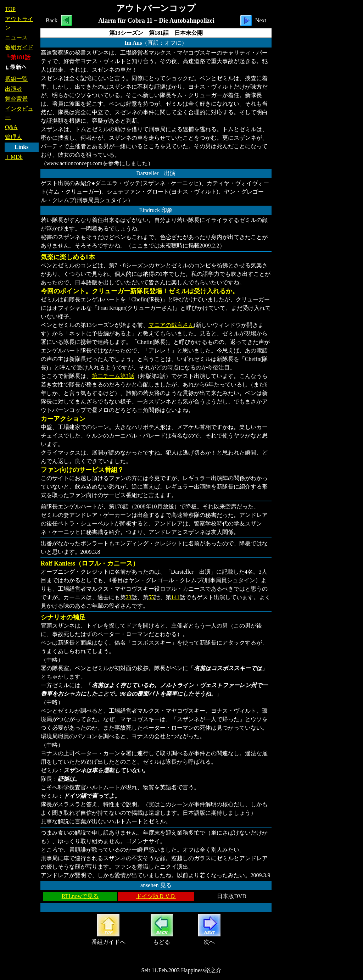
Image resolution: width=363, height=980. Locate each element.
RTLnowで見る (80, 896)
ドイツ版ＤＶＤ (156, 896)
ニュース (16, 37)
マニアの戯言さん (171, 325)
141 (175, 597)
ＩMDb (14, 157)
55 (151, 597)
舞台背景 (16, 99)
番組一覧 (16, 79)
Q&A (11, 127)
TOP (10, 9)
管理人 (13, 137)
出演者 (13, 89)
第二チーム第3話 (113, 376)
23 (129, 597)
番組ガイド (19, 47)
